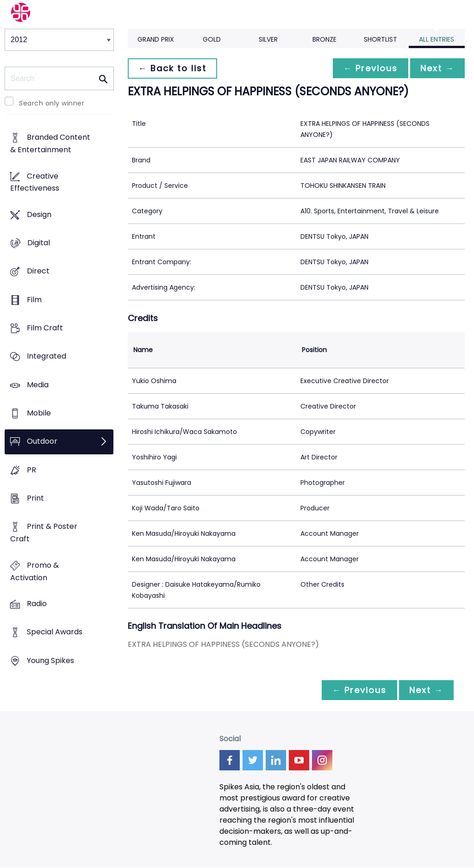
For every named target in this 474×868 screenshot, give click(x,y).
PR (31, 470)
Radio (37, 604)
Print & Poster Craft (44, 533)
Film (34, 300)
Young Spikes (50, 660)
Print (35, 499)
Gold (212, 39)
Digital (39, 243)
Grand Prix (156, 39)
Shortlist (380, 39)
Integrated (47, 356)
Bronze (324, 39)
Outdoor (42, 442)
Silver (268, 39)
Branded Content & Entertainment (50, 144)
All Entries (437, 39)
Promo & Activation (34, 571)
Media (38, 385)
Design (39, 214)
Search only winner (52, 103)
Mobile (39, 413)
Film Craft (45, 328)
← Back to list (173, 68)
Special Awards (55, 632)
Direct (38, 271)
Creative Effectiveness (35, 182)
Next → (437, 68)
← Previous (368, 68)
